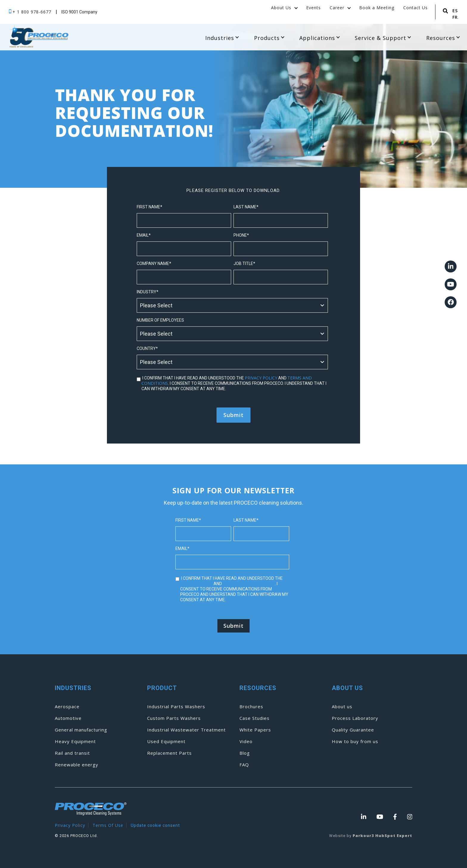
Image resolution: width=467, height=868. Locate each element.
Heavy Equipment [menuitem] (75, 741)
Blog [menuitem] (245, 753)
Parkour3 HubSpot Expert (382, 836)
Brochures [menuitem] (251, 707)
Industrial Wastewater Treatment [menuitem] (186, 730)
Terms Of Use (108, 825)
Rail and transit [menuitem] (72, 753)
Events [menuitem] (313, 8)
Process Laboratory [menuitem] (355, 718)
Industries (222, 38)
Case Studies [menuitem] (254, 718)
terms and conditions (249, 583)
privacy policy (261, 378)
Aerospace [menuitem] (67, 707)
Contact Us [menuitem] (415, 8)
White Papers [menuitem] (255, 730)
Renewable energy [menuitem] (77, 765)
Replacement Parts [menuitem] (169, 753)
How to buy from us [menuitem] (355, 741)
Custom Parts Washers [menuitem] (174, 718)
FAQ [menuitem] (244, 765)
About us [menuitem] (342, 707)
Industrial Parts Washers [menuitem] (176, 707)
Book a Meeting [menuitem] (377, 8)
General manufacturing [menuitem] (81, 730)
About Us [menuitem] (281, 8)
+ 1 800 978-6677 (33, 12)
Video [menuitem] (246, 741)
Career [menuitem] (337, 8)
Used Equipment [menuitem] (166, 741)
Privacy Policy (70, 825)
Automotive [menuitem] (68, 718)
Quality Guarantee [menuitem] (353, 730)
